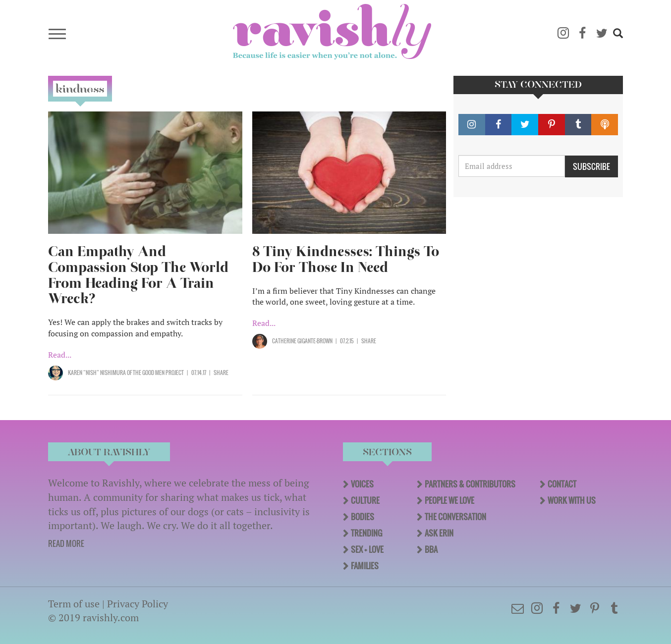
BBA (431, 549)
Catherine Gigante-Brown (302, 341)
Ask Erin (439, 533)
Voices (362, 484)
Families (365, 566)
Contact (562, 484)
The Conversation (455, 517)
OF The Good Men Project (155, 373)
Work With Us (572, 500)
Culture (365, 500)
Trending (366, 533)
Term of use (74, 604)
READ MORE (66, 543)
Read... (60, 355)
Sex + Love (367, 549)
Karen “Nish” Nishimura (97, 373)
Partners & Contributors (470, 484)
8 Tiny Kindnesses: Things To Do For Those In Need (346, 259)
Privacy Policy (138, 604)
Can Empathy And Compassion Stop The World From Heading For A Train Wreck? (138, 275)
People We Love (449, 500)
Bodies (363, 517)
